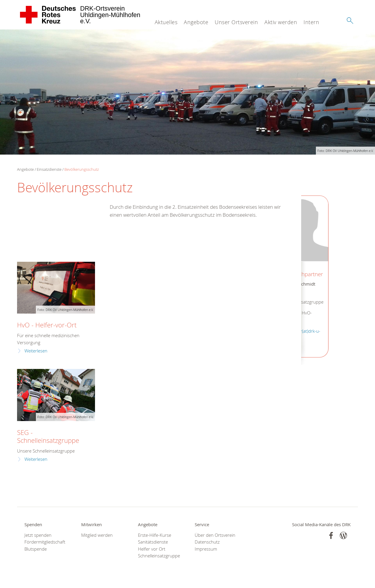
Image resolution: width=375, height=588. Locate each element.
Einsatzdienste (49, 169)
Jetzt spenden (38, 535)
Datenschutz (207, 542)
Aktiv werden (281, 22)
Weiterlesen (36, 351)
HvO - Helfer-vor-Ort (47, 325)
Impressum (206, 549)
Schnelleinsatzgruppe (159, 556)
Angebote (196, 22)
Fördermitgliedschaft (45, 542)
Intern (311, 22)
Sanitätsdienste (153, 542)
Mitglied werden (97, 535)
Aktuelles (166, 22)
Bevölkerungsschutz (82, 169)
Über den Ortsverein (215, 535)
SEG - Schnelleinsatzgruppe (48, 436)
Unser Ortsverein (236, 22)
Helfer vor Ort (152, 549)
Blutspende (36, 549)
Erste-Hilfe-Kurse (155, 535)
